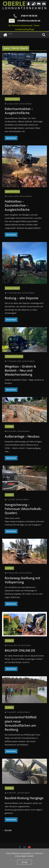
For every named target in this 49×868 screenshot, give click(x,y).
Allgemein (9, 427)
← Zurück (7, 830)
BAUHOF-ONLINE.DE (20, 650)
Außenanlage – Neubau (22, 436)
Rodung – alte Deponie (22, 298)
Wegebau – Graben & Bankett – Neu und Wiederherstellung (20, 370)
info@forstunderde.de (29, 21)
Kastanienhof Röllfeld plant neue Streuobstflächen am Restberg (21, 723)
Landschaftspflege (12, 99)
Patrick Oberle (27, 104)
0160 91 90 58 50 (29, 16)
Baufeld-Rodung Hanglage (24, 798)
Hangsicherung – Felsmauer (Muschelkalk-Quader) (23, 509)
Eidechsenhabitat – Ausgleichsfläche (19, 111)
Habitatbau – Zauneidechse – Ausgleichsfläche (17, 205)
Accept (24, 862)
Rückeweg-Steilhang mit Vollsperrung (22, 580)
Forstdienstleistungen (14, 356)
